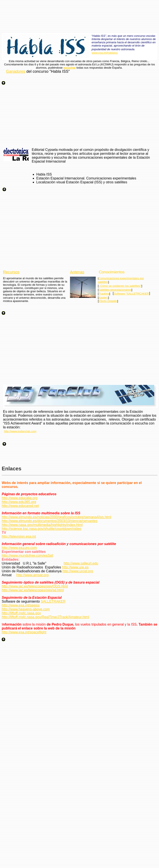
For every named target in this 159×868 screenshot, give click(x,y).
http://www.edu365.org (19, 502)
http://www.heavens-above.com (26, 609)
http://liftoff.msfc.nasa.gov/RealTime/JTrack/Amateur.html (45, 617)
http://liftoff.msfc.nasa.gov (21, 613)
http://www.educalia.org (20, 498)
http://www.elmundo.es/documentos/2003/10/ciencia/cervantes (50, 521)
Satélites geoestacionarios (115, 290)
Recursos (11, 272)
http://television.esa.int (19, 536)
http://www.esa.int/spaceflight (24, 632)
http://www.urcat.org (78, 571)
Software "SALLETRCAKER (131, 294)
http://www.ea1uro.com (19, 548)
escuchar (69, 68)
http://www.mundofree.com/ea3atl (27, 556)
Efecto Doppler (108, 301)
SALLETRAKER (53, 601)
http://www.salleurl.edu (81, 563)
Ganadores (16, 71)
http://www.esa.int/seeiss (21, 605)
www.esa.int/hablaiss (105, 53)
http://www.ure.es (75, 567)
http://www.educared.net (20, 506)
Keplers (103, 298)
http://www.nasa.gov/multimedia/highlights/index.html (42, 525)
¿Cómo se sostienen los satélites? (120, 286)
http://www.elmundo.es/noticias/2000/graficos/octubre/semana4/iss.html (56, 517)
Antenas (77, 272)
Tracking (104, 294)
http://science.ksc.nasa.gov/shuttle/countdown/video (41, 529)
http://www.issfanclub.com (20, 431)
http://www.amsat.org (33, 575)
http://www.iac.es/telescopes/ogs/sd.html (33, 590)
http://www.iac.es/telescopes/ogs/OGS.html (35, 586)
